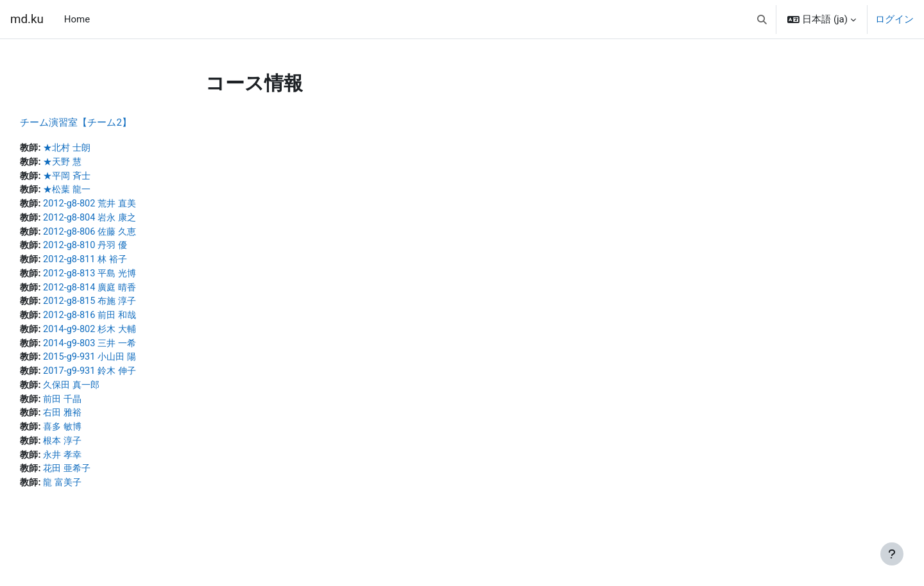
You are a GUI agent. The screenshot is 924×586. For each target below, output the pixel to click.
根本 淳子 (94, 451)
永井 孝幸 (94, 465)
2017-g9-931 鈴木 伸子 (122, 379)
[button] (762, 19)
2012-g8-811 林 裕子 (117, 264)
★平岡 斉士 (98, 177)
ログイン (894, 19)
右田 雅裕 (94, 423)
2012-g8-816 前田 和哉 (122, 321)
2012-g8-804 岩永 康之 (122, 221)
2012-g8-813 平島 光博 (122, 278)
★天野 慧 (94, 163)
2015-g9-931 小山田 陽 (122, 365)
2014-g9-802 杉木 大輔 (122, 336)
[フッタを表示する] (892, 554)
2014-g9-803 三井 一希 (122, 350)
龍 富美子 (94, 494)
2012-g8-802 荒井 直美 (122, 206)
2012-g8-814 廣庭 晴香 (122, 292)
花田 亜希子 (98, 480)
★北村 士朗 (98, 148)
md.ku (27, 19)
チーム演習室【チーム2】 (104, 122)
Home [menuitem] (77, 19)
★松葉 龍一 (98, 192)
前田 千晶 (94, 408)
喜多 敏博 (94, 437)
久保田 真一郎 (103, 394)
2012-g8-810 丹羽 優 (117, 249)
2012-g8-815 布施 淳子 (122, 307)
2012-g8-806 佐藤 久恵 (122, 235)
